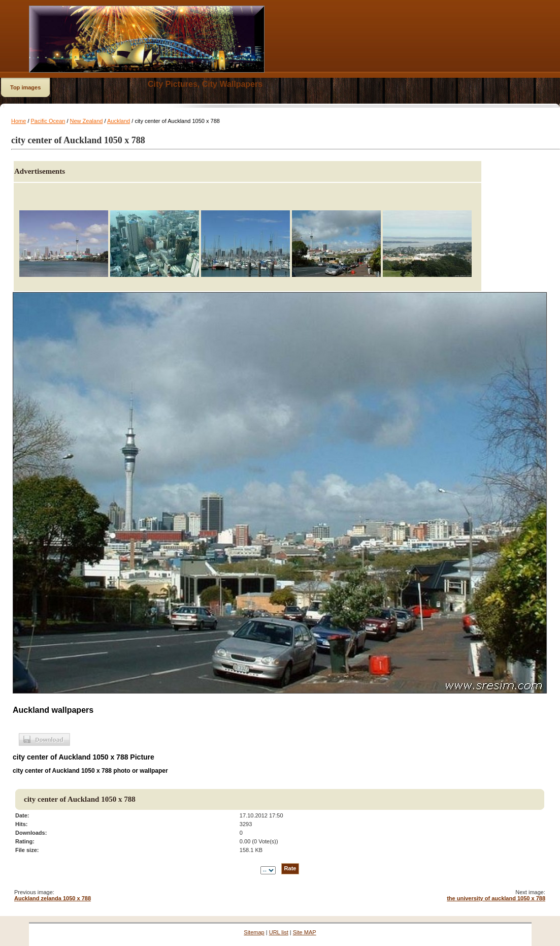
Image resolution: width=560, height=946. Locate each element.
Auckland (119, 121)
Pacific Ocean (48, 121)
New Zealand (87, 121)
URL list (279, 932)
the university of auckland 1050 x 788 (496, 898)
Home (19, 121)
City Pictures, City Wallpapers (205, 84)
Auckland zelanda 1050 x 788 (53, 898)
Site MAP (305, 932)
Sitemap (254, 932)
